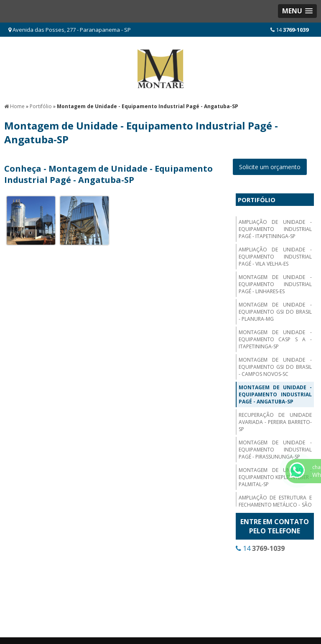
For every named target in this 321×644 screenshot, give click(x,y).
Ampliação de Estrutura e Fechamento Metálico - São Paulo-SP (275, 505)
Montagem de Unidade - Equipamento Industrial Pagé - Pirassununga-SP (275, 450)
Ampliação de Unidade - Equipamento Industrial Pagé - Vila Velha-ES (275, 257)
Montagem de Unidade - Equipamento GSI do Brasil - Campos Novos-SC (275, 367)
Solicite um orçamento (270, 167)
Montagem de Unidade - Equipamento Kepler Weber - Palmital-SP (275, 477)
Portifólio (257, 200)
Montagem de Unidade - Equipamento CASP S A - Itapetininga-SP (275, 339)
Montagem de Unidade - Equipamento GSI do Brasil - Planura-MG (275, 312)
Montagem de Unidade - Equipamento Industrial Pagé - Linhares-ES (275, 284)
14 (289, 30)
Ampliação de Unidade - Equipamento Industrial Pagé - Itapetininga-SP (275, 229)
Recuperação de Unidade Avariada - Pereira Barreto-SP (275, 422)
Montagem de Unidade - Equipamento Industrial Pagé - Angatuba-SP (275, 394)
